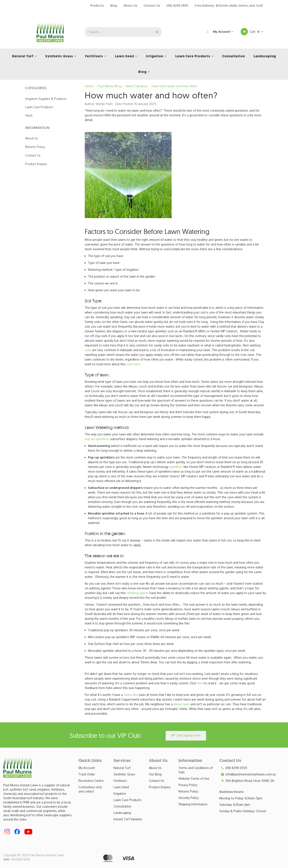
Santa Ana (131, 695)
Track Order (87, 774)
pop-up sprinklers (97, 439)
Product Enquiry (36, 164)
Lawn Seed (121, 787)
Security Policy (189, 798)
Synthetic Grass (124, 774)
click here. (134, 364)
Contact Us (152, 5)
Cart (252, 32)
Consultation (122, 806)
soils (88, 350)
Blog (114, 5)
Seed (29, 115)
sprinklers (176, 467)
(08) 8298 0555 (177, 5)
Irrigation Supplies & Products (46, 99)
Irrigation (120, 793)
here (200, 683)
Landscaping (122, 813)
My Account (219, 32)
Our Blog (155, 774)
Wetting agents (138, 593)
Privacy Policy (188, 785)
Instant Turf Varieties (128, 819)
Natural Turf (122, 768)
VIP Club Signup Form (186, 735)
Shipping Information (193, 804)
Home (89, 86)
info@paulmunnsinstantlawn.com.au (248, 774)
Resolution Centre (91, 781)
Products (97, 5)
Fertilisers (120, 781)
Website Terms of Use (194, 779)
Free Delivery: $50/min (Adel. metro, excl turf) (229, 5)
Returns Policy (35, 147)
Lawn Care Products (39, 107)
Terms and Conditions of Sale (196, 770)
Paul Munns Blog (109, 86)
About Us (130, 5)
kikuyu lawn (182, 704)
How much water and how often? (175, 86)
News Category (137, 86)
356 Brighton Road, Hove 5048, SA (247, 781)
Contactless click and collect (90, 789)
